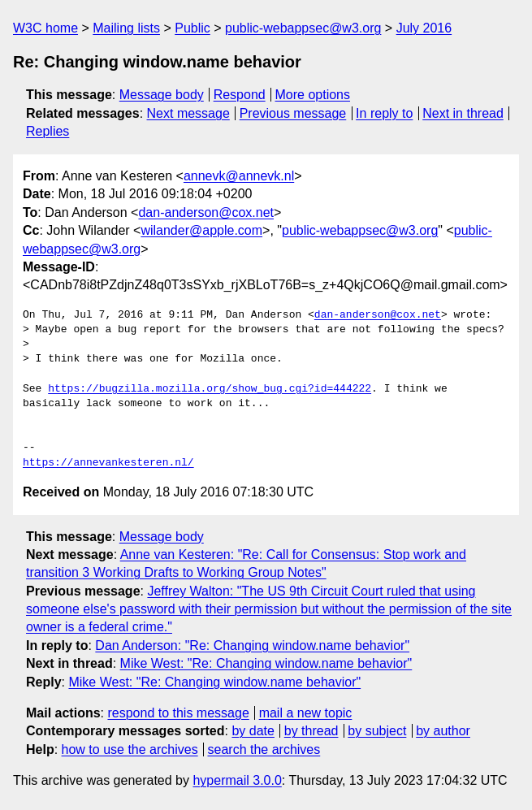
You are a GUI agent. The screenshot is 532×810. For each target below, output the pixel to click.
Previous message (293, 113)
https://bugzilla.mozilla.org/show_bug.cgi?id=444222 (210, 389)
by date (253, 731)
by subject (377, 731)
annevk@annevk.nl (239, 176)
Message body (162, 95)
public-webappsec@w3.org (303, 28)
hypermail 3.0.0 (237, 780)
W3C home (45, 28)
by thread (311, 731)
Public (192, 28)
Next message (188, 113)
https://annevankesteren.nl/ (108, 463)
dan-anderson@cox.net (206, 212)
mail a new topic (306, 713)
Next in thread (463, 113)
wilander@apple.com (201, 230)
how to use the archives (130, 749)
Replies (48, 131)
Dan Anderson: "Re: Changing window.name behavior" (252, 645)
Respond (240, 95)
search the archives (264, 749)
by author (443, 731)
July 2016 (424, 28)
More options (313, 95)
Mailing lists (126, 28)
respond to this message (178, 713)
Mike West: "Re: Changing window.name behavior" (266, 663)
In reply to (384, 113)
